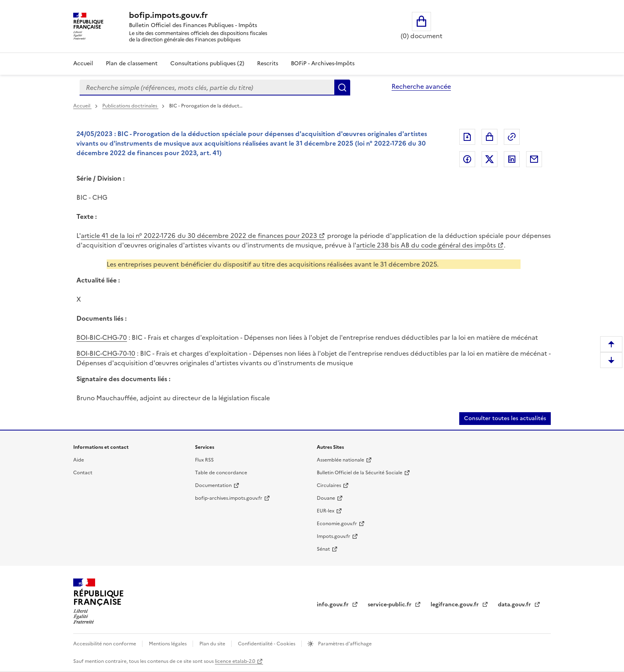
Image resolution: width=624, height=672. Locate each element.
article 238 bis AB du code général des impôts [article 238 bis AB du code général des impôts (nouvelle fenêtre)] (426, 245)
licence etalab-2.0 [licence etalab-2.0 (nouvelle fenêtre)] (235, 661)
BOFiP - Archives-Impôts (323, 63)
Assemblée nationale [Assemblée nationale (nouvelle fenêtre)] (340, 460)
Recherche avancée (421, 86)
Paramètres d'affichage (344, 644)
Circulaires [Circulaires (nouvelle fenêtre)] (329, 485)
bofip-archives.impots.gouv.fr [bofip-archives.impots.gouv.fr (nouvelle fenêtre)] (229, 498)
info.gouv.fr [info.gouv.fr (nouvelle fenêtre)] (333, 605)
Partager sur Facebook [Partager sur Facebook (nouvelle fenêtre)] (467, 159)
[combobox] (207, 88)
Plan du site (213, 644)
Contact (83, 473)
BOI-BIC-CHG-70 (102, 337)
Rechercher (342, 88)
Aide (79, 460)
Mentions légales (168, 644)
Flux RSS (204, 460)
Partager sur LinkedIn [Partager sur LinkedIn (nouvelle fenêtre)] (512, 159)
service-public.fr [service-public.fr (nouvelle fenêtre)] (390, 605)
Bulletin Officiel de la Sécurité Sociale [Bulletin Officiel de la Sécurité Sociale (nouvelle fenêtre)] (360, 473)
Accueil (83, 63)
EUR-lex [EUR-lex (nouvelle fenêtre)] (326, 511)
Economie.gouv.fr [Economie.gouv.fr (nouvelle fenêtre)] (337, 524)
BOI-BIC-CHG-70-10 (106, 353)
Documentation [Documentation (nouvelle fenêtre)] (213, 485)
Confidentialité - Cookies (267, 644)
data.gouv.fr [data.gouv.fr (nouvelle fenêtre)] (515, 605)
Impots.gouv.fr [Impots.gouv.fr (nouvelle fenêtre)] (333, 536)
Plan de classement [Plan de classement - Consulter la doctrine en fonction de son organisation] (132, 63)
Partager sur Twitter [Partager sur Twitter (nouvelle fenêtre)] (489, 159)
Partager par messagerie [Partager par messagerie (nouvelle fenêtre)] (534, 159)
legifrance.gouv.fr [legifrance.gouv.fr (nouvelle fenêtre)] (455, 605)
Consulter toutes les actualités (505, 418)
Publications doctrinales (130, 106)
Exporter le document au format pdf (467, 137)
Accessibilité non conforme (105, 644)
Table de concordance (221, 473)
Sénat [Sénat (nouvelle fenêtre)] (323, 549)
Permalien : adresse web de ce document (512, 137)
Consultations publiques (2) (207, 63)
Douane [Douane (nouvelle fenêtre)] (326, 498)
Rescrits (268, 63)
